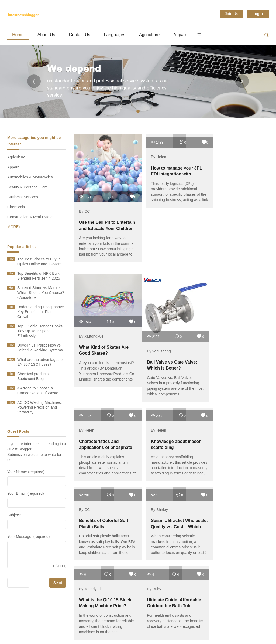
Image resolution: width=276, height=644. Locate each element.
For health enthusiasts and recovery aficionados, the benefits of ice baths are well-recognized (166, 530)
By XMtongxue (91, 326)
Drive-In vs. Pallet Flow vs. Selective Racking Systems (40, 348)
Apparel (181, 35)
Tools (115, 624)
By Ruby (148, 496)
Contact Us (80, 35)
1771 (85, 191)
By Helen (153, 156)
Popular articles (21, 247)
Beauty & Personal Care (27, 187)
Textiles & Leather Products (220, 624)
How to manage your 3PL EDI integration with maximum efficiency (170, 173)
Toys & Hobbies (84, 624)
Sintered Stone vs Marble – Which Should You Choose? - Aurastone (41, 293)
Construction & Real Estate (30, 217)
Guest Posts (18, 431)
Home (18, 35)
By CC (84, 206)
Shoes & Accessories (152, 630)
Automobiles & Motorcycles (30, 177)
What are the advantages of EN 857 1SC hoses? (40, 362)
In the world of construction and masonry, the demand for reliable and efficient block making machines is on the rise (103, 533)
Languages (115, 35)
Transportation (45, 624)
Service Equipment (199, 630)
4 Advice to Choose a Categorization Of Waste (38, 391)
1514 (85, 311)
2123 (147, 325)
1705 (214, 275)
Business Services (23, 197)
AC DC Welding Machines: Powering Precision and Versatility (39, 407)
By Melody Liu (91, 496)
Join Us (232, 14)
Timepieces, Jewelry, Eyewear (158, 624)
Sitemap (235, 630)
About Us (46, 35)
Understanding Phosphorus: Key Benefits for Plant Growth (41, 312)
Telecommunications (51, 630)
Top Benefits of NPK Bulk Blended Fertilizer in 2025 (39, 276)
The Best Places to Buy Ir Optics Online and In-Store (39, 262)
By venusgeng (153, 340)
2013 (147, 403)
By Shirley (216, 418)
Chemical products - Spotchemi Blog (34, 376)
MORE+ (14, 227)
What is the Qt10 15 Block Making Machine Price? (102, 513)
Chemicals (16, 207)
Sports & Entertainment (101, 630)
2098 (85, 403)
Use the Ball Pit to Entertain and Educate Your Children (102, 223)
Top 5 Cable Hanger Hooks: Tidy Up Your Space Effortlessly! (40, 331)
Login (258, 14)
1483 (151, 141)
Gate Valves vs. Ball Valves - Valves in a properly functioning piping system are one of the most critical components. (166, 377)
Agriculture (149, 35)
